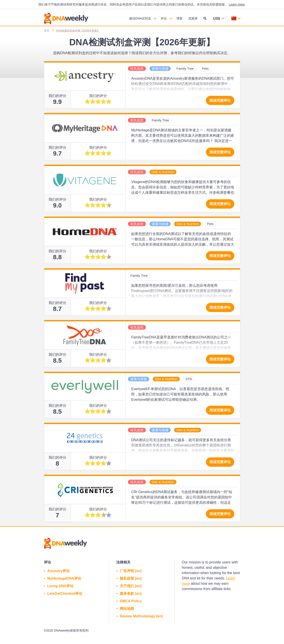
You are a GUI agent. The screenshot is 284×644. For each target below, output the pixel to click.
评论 (164, 18)
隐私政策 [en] (131, 578)
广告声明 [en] (131, 571)
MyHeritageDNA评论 (64, 578)
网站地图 (127, 609)
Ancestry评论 (58, 571)
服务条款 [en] (131, 594)
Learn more (237, 4)
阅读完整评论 (220, 100)
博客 (179, 18)
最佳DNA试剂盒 (140, 18)
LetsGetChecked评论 (65, 594)
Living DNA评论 (60, 586)
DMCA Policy (131, 601)
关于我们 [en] (131, 586)
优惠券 (193, 18)
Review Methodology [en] (141, 616)
